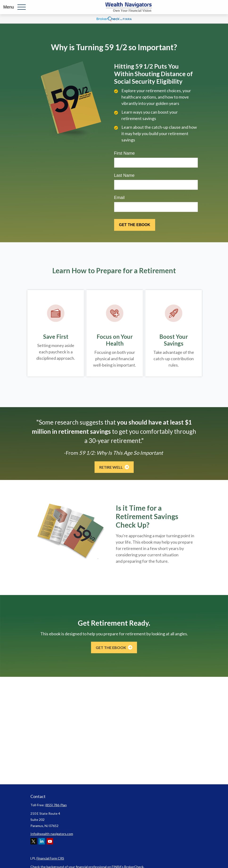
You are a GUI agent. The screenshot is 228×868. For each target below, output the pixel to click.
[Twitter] (34, 841)
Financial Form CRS (50, 858)
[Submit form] (135, 225)
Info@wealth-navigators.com (52, 834)
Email (119, 198)
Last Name (124, 175)
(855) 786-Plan (56, 805)
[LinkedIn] (42, 841)
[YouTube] (50, 841)
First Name (124, 153)
